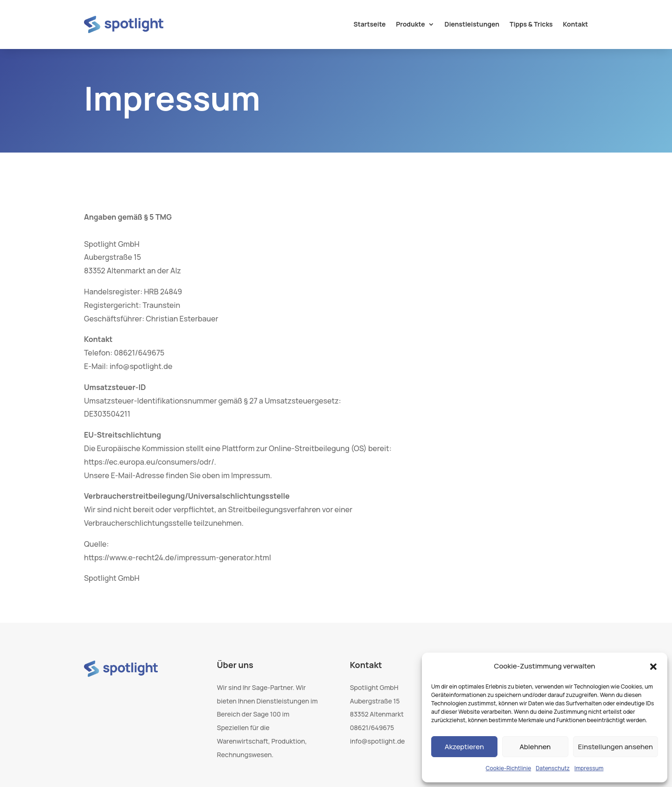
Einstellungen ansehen (616, 747)
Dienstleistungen (472, 24)
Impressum (589, 768)
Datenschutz (553, 768)
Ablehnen (535, 747)
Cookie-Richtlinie (508, 768)
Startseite (369, 24)
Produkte (411, 24)
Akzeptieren (464, 747)
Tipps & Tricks (531, 24)
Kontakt (575, 24)
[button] (653, 667)
